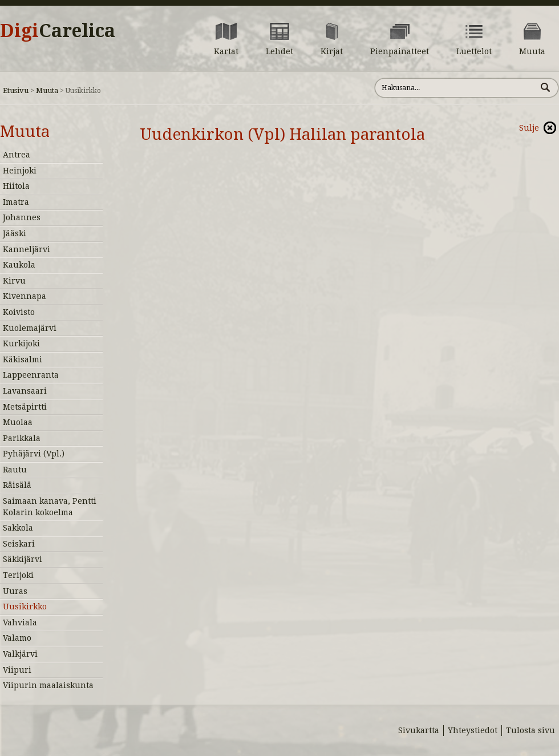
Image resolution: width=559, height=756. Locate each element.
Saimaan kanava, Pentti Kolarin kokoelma (50, 507)
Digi (58, 31)
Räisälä (17, 485)
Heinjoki (20, 171)
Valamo (17, 638)
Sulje (529, 128)
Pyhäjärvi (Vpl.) (34, 454)
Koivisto (19, 312)
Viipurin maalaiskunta (48, 685)
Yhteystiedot (473, 730)
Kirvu (14, 281)
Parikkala (22, 438)
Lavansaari (25, 391)
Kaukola (19, 265)
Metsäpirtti (25, 407)
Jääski (15, 233)
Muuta (47, 90)
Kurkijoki (21, 343)
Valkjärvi (20, 654)
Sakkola (18, 528)
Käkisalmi (23, 359)
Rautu (15, 470)
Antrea (17, 155)
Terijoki (18, 575)
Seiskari (19, 544)
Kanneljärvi (27, 249)
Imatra (16, 202)
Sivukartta (419, 730)
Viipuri (17, 670)
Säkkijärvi (23, 559)
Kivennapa (25, 296)
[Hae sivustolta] (455, 88)
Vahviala (20, 622)
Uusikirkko (25, 607)
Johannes (22, 217)
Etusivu (16, 90)
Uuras (15, 591)
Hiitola (16, 186)
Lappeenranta (31, 375)
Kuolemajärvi (30, 328)
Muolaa (18, 422)
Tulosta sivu (530, 730)
